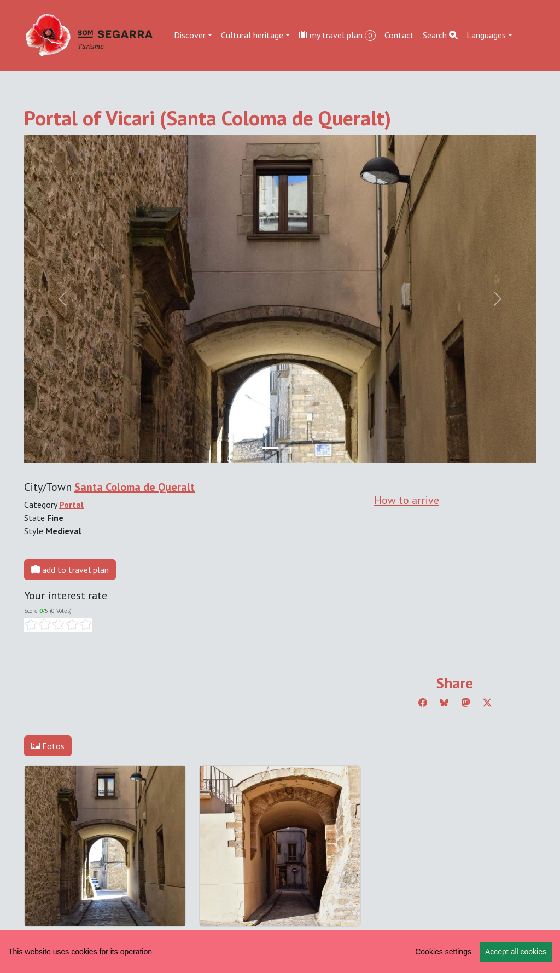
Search (440, 35)
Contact (399, 35)
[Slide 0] (270, 448)
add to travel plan (70, 570)
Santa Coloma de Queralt (135, 487)
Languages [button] (486, 35)
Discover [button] (190, 35)
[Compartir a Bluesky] (444, 703)
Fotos (48, 746)
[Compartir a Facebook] (423, 703)
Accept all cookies (516, 952)
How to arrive (407, 500)
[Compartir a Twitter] (487, 703)
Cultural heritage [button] (252, 35)
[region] (280, 952)
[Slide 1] (290, 448)
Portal (71, 505)
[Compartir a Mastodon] (466, 703)
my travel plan (337, 35)
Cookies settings (443, 952)
